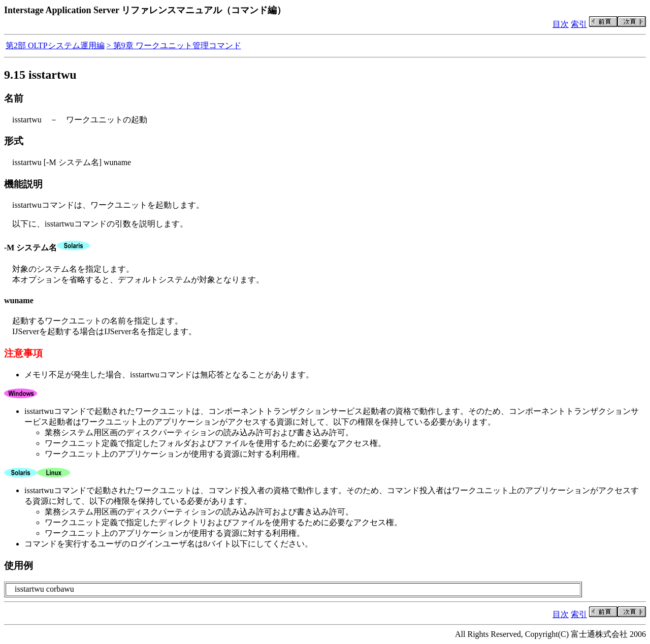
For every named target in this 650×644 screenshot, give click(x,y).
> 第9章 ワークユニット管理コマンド (174, 45)
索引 (579, 24)
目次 (561, 24)
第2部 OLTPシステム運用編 (55, 45)
